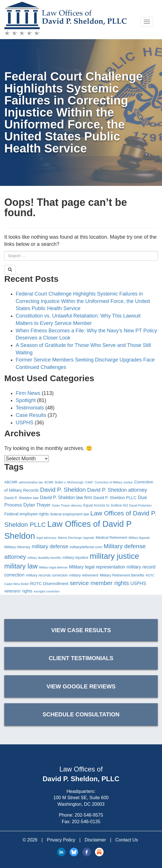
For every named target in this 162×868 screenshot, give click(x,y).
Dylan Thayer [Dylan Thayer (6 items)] (37, 505)
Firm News (28, 393)
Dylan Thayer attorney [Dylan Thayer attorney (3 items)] (67, 505)
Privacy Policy (61, 840)
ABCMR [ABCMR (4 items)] (11, 482)
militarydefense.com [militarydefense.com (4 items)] (86, 547)
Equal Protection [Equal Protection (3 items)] (140, 505)
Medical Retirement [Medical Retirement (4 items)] (112, 538)
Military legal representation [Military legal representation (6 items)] (97, 567)
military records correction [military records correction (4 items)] (47, 575)
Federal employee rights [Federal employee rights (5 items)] (27, 514)
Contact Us (127, 840)
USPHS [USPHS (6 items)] (138, 583)
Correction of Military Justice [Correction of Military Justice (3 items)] (114, 482)
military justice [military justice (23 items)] (115, 556)
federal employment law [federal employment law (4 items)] (69, 514)
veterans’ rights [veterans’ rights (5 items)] (18, 591)
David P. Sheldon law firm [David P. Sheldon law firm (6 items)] (66, 497)
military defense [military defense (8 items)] (50, 546)
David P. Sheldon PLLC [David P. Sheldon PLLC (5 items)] (115, 498)
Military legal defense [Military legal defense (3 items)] (53, 567)
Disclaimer (95, 840)
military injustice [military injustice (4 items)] (75, 557)
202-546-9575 (89, 815)
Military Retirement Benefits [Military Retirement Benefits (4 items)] (122, 575)
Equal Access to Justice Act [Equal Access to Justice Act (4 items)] (106, 505)
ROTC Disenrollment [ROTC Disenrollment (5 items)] (49, 584)
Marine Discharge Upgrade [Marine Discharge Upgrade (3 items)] (76, 538)
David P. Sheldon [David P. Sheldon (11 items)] (63, 490)
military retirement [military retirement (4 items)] (84, 575)
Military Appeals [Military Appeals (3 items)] (139, 538)
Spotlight (26, 400)
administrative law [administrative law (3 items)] (31, 482)
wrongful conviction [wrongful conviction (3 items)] (47, 591)
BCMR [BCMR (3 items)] (49, 482)
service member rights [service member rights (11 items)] (99, 583)
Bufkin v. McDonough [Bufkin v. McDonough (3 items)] (69, 482)
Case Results (31, 415)
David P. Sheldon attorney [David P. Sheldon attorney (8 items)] (117, 490)
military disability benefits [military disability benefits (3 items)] (44, 558)
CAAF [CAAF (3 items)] (89, 482)
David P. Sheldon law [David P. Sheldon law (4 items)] (21, 498)
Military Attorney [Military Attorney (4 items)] (17, 547)
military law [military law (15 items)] (21, 566)
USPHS (25, 423)
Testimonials (30, 408)
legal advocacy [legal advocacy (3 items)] (47, 538)
